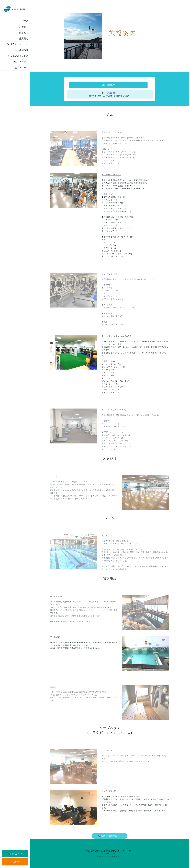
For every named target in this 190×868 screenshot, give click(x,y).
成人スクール (21, 67)
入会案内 (24, 27)
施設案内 (24, 33)
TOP (26, 21)
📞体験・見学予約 (15, 854)
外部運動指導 (21, 50)
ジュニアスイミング (18, 56)
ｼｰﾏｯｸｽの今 (15, 862)
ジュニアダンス (20, 62)
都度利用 (24, 38)
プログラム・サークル (17, 44)
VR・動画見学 (108, 85)
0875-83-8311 (111, 93)
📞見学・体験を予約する (110, 840)
